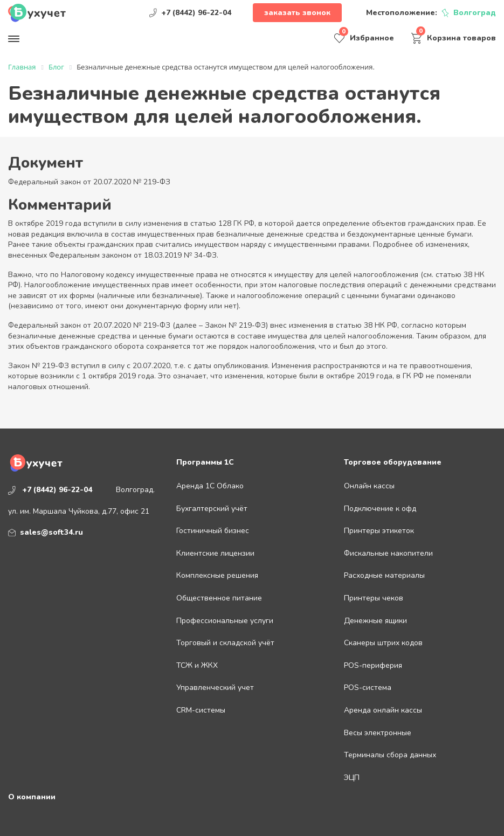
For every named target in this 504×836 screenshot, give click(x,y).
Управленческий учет (215, 688)
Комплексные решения (217, 575)
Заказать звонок (297, 13)
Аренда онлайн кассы (383, 710)
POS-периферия (373, 665)
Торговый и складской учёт (225, 643)
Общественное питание (219, 598)
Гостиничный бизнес (213, 531)
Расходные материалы (384, 575)
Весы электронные (378, 733)
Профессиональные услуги (225, 621)
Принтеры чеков (374, 598)
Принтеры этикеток (379, 531)
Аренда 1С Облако (210, 486)
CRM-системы (201, 710)
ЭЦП (352, 778)
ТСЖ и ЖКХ (197, 665)
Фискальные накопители (388, 553)
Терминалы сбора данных (390, 755)
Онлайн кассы (369, 486)
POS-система (368, 688)
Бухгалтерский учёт (212, 509)
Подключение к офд (380, 509)
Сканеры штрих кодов (383, 643)
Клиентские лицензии (215, 553)
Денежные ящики (375, 621)
